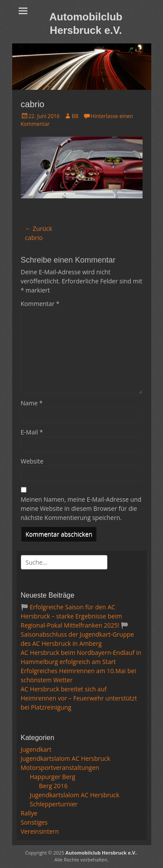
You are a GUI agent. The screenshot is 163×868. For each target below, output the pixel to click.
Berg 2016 (53, 786)
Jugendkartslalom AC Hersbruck (66, 758)
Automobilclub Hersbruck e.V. (101, 853)
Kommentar (40, 304)
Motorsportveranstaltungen (60, 768)
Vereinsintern (40, 831)
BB (75, 116)
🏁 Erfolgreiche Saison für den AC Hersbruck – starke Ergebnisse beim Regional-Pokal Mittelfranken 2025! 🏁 (75, 616)
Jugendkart (36, 749)
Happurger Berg (53, 777)
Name (32, 403)
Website (32, 461)
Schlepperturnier (54, 804)
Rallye (29, 813)
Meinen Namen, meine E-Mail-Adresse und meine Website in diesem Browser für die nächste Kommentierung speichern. (81, 508)
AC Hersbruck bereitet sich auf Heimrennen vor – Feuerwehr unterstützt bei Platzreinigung (79, 698)
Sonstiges (34, 822)
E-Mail (32, 432)
